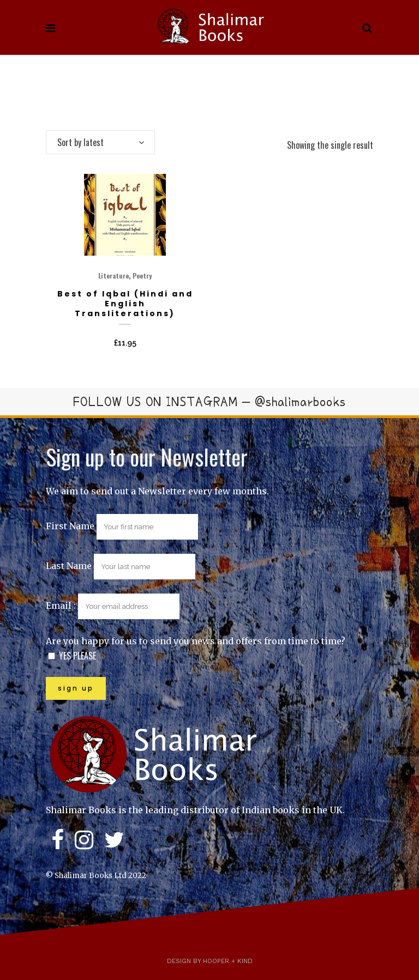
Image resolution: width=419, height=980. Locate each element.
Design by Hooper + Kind (210, 961)
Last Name (69, 566)
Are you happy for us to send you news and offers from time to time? (196, 641)
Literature (113, 276)
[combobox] (100, 142)
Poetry (142, 276)
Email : (113, 606)
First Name (70, 526)
